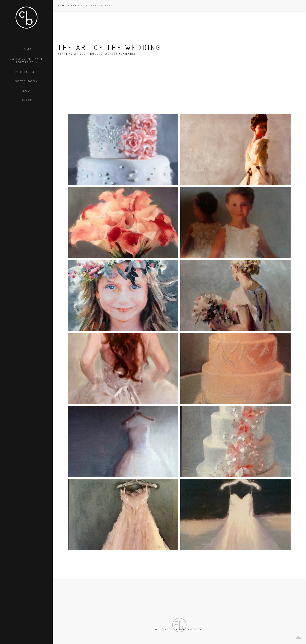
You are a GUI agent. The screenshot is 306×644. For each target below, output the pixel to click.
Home (26, 49)
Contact (26, 100)
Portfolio (26, 72)
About (26, 91)
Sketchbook (26, 81)
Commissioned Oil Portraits (26, 60)
